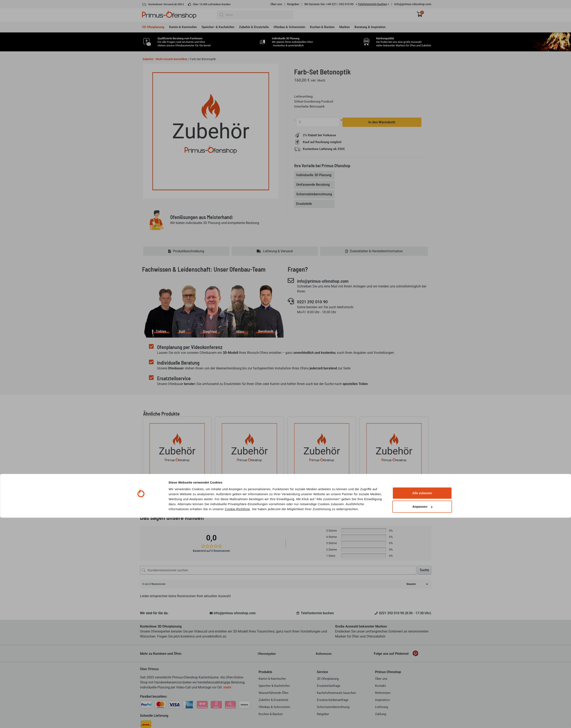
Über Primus (149, 669)
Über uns (276, 4)
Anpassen (422, 717)
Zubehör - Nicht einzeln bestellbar (165, 59)
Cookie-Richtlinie (237, 719)
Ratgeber (293, 4)
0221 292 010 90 (316, 302)
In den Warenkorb (382, 122)
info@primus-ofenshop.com (413, 4)
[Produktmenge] (318, 122)
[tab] (315, 175)
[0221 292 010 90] (291, 302)
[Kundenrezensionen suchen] (278, 570)
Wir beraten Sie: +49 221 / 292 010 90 (329, 4)
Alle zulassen (422, 703)
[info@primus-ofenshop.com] (291, 281)
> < (372, 4)
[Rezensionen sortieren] (417, 584)
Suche (424, 570)
